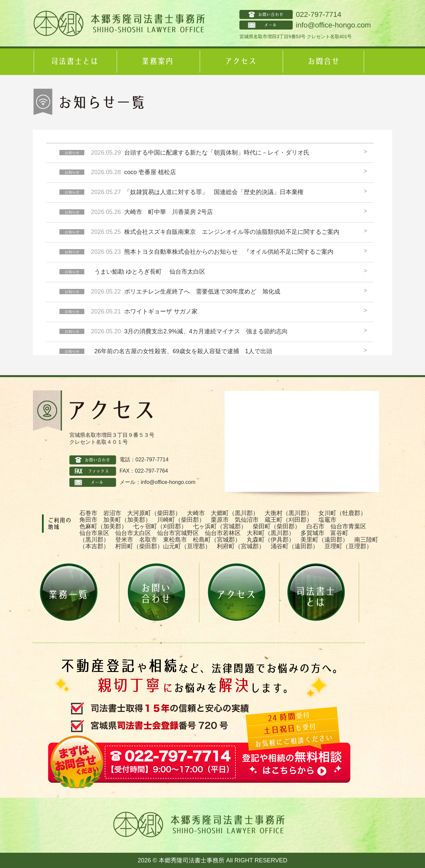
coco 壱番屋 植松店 (150, 172)
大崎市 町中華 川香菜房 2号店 (169, 212)
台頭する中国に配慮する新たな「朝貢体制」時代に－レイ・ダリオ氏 (217, 153)
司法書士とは (74, 62)
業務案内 (157, 62)
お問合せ (323, 62)
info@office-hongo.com (333, 25)
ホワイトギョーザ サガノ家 (161, 311)
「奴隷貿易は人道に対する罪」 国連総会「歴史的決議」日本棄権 (214, 192)
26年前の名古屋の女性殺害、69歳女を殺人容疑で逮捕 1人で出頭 (183, 351)
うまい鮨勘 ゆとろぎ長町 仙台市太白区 (150, 272)
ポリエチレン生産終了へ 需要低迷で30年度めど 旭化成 (202, 292)
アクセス (240, 62)
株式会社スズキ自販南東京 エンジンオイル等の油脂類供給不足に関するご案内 (232, 232)
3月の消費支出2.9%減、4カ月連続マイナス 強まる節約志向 (206, 331)
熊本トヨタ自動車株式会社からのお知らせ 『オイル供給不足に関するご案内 (232, 252)
